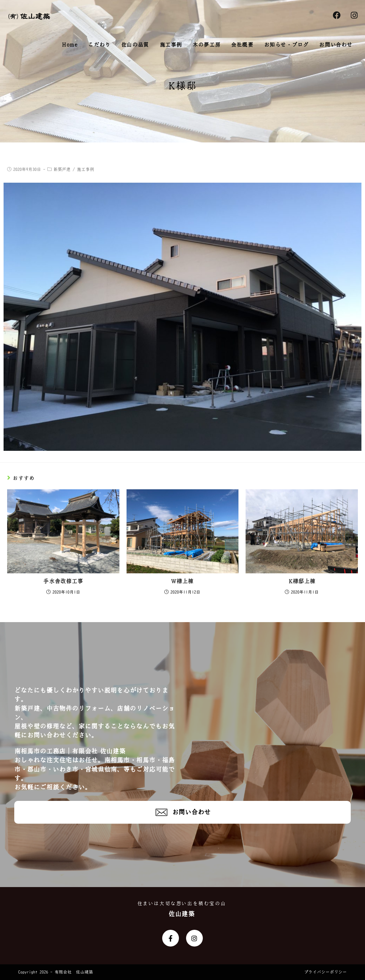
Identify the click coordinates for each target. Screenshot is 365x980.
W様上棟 (182, 581)
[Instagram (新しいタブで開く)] (354, 15)
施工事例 (86, 170)
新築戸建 (62, 170)
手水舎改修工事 (63, 581)
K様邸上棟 (302, 581)
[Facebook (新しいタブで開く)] (337, 15)
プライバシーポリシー (325, 972)
